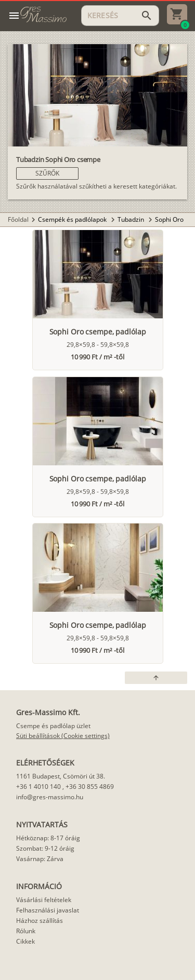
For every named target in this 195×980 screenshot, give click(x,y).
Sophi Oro (169, 219)
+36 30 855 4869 (90, 787)
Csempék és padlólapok (73, 219)
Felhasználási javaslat (48, 910)
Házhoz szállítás (40, 921)
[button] (47, 173)
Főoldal (18, 219)
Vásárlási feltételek (44, 900)
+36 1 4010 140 (38, 787)
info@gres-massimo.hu (50, 797)
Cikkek (25, 941)
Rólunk (26, 931)
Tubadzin (132, 219)
